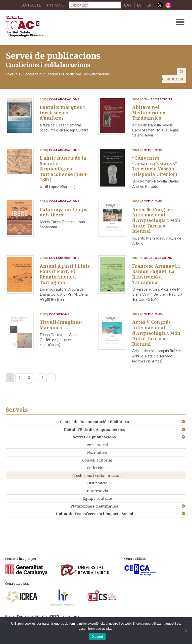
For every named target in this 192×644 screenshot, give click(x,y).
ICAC (77, 28)
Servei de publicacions (94, 437)
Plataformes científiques (94, 506)
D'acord (97, 637)
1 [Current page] (10, 377)
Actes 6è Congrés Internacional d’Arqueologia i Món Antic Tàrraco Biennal (156, 220)
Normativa (97, 452)
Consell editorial (97, 460)
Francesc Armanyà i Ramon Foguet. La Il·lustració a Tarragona (156, 274)
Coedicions (151, 150)
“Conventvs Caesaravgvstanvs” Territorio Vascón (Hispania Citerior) (155, 166)
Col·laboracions (64, 99)
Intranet (57, 5)
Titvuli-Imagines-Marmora (61, 325)
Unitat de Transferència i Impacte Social (94, 514)
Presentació (97, 445)
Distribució (97, 483)
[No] (186, 631)
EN (149, 5)
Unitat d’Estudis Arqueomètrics (94, 429)
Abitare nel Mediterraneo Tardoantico (149, 112)
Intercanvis (97, 491)
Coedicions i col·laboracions (97, 475)
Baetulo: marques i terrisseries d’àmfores (62, 112)
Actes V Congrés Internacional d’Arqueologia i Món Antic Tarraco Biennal (156, 333)
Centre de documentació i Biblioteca (94, 422)
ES (139, 5)
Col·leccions (97, 468)
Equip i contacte (97, 498)
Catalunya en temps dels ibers (63, 212)
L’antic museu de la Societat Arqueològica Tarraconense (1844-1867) (64, 169)
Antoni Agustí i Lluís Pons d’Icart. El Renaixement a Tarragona (65, 274)
